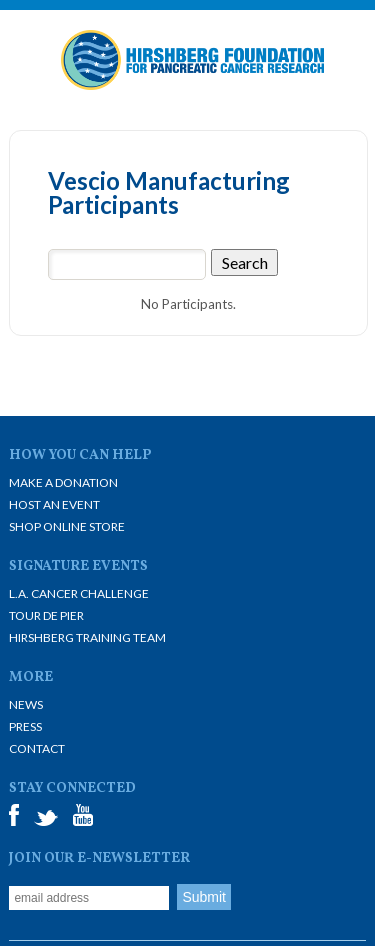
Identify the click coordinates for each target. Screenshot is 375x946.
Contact (37, 748)
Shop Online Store (67, 526)
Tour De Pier (46, 615)
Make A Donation (63, 482)
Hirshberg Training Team (87, 637)
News (26, 704)
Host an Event (54, 504)
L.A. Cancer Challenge (79, 593)
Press (25, 726)
